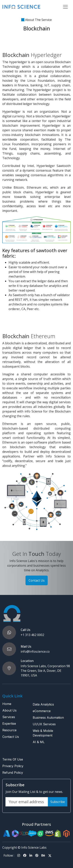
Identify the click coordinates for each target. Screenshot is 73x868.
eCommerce (42, 711)
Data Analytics (43, 704)
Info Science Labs (34, 847)
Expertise (9, 724)
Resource (9, 730)
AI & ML (39, 742)
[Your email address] (27, 802)
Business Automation (48, 718)
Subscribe (58, 802)
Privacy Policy (13, 766)
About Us (9, 710)
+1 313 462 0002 (32, 635)
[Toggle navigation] (65, 7)
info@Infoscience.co (35, 651)
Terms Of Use (13, 759)
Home (7, 704)
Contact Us (37, 580)
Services (9, 717)
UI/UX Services (44, 724)
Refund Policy (13, 773)
